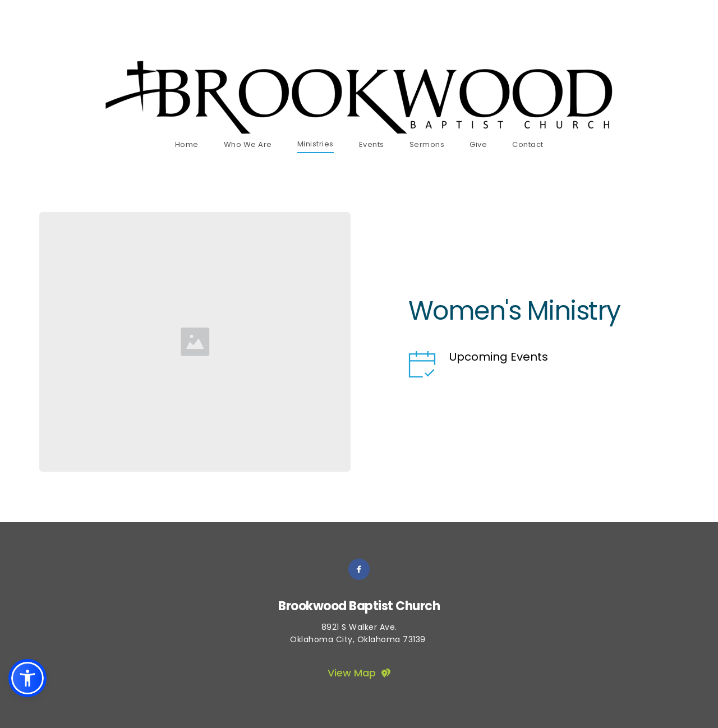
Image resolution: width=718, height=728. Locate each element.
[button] (27, 678)
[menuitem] (187, 144)
